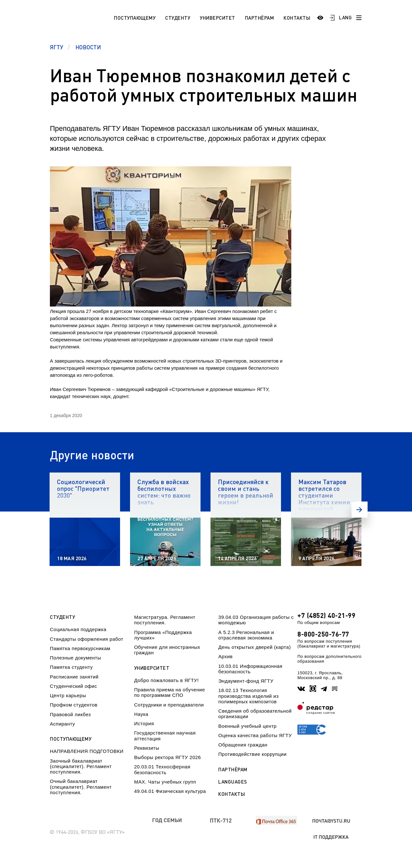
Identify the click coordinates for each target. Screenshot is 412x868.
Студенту (178, 18)
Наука (141, 714)
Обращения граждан (243, 745)
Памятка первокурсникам (80, 648)
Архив (225, 656)
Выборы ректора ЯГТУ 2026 (168, 757)
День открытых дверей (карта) (254, 647)
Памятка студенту (71, 667)
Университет (218, 18)
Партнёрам (260, 18)
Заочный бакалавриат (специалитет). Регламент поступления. (81, 766)
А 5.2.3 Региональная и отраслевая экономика (246, 635)
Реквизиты (147, 748)
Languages (233, 782)
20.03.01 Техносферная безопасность (162, 769)
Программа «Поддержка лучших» (163, 635)
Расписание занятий (74, 677)
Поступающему (135, 18)
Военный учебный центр (247, 726)
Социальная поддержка (78, 629)
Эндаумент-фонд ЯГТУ (246, 681)
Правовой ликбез (70, 714)
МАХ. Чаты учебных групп (165, 782)
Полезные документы (75, 658)
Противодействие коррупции (252, 754)
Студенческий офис (73, 686)
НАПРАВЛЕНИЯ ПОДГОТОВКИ (87, 751)
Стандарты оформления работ (87, 639)
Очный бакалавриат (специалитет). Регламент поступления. (81, 787)
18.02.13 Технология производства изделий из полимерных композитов (248, 696)
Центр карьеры (68, 695)
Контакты (297, 18)
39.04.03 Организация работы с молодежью (256, 620)
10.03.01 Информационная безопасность (250, 669)
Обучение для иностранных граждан (167, 650)
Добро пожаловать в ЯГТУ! (167, 680)
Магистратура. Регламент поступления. (165, 620)
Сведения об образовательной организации (255, 714)
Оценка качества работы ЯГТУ (255, 735)
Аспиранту (62, 724)
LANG (345, 17)
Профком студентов (74, 705)
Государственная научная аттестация (165, 736)
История (144, 723)
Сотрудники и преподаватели (169, 705)
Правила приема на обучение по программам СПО (170, 692)
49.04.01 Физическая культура (170, 791)
